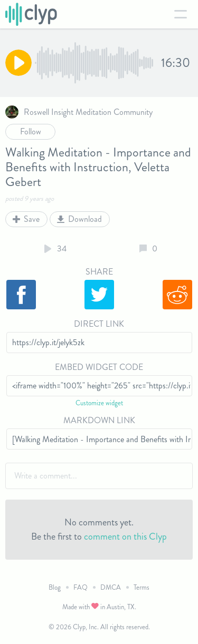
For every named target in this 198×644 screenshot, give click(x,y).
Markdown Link (99, 420)
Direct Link (99, 324)
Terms (142, 587)
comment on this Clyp (125, 536)
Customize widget (99, 403)
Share (99, 272)
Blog (55, 587)
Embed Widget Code (99, 367)
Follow (31, 131)
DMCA (111, 587)
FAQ (81, 587)
